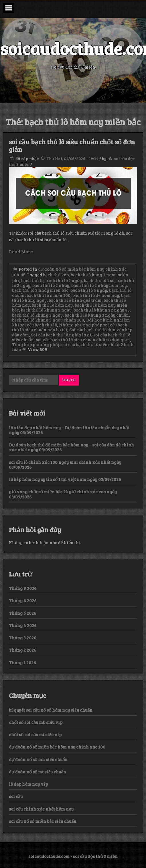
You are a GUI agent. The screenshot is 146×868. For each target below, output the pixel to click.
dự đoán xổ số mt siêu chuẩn (38, 772)
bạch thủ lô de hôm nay (96, 295)
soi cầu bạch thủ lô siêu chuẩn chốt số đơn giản (72, 145)
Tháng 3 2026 (23, 638)
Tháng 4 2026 (23, 625)
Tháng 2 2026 (23, 650)
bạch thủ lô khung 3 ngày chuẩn (97, 315)
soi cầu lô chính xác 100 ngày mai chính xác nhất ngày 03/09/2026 (65, 465)
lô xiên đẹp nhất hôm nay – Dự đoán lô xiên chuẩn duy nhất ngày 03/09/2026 (69, 430)
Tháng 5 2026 (23, 613)
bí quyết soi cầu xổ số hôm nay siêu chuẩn (51, 710)
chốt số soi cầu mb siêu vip (36, 722)
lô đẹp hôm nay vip (28, 784)
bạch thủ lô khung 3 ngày (37, 315)
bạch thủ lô (32, 280)
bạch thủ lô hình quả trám (75, 300)
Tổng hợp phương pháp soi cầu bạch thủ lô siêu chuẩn (66, 344)
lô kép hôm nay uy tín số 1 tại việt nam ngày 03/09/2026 (65, 479)
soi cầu (16, 796)
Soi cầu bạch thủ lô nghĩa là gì (61, 335)
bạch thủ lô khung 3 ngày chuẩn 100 (48, 320)
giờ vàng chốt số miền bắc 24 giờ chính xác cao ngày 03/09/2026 (63, 494)
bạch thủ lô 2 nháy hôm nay (99, 285)
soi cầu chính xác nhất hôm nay (41, 809)
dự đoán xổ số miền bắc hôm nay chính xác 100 (57, 747)
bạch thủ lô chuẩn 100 (49, 295)
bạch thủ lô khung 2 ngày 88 (102, 310)
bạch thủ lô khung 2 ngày (46, 310)
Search (69, 380)
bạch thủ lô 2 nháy (51, 285)
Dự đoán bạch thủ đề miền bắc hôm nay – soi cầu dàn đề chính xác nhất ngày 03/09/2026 (71, 447)
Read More (21, 251)
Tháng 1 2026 (22, 663)
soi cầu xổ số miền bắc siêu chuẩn (43, 821)
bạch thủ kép (56, 275)
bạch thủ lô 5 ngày (89, 290)
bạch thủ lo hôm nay (52, 305)
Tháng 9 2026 (23, 588)
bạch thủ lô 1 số (99, 280)
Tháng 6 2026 (23, 600)
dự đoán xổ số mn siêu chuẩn (38, 759)
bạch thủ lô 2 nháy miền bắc (40, 290)
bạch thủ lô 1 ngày (64, 280)
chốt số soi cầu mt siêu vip (35, 735)
